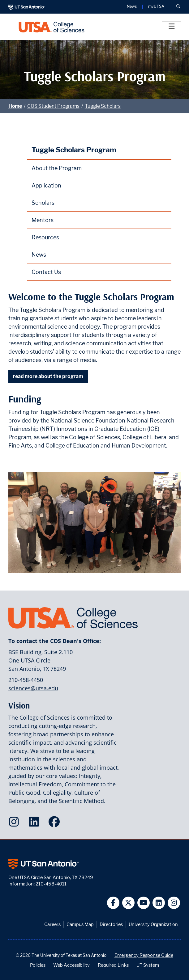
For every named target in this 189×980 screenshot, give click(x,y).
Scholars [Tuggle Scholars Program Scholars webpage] (43, 203)
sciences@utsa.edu (33, 688)
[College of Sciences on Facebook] (56, 824)
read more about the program (48, 376)
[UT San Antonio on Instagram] (174, 903)
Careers (52, 924)
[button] (178, 7)
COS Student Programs (53, 106)
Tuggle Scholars (103, 106)
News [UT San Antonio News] (132, 7)
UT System (148, 965)
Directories (111, 924)
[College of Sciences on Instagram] (15, 824)
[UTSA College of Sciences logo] (52, 27)
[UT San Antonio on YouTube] (144, 903)
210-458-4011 (51, 884)
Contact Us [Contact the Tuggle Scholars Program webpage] (46, 272)
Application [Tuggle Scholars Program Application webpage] (46, 185)
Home (15, 106)
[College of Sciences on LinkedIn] (35, 824)
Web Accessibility (71, 965)
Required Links (113, 965)
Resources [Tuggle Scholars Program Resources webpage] (45, 237)
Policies (38, 965)
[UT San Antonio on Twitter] (129, 903)
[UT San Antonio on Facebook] (113, 903)
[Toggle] (172, 27)
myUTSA (156, 7)
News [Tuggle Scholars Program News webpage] (39, 255)
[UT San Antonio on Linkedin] (159, 903)
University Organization (153, 924)
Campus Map (80, 924)
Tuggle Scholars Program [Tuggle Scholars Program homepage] (74, 150)
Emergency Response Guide (144, 955)
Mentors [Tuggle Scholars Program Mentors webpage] (43, 220)
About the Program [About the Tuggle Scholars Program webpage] (57, 168)
